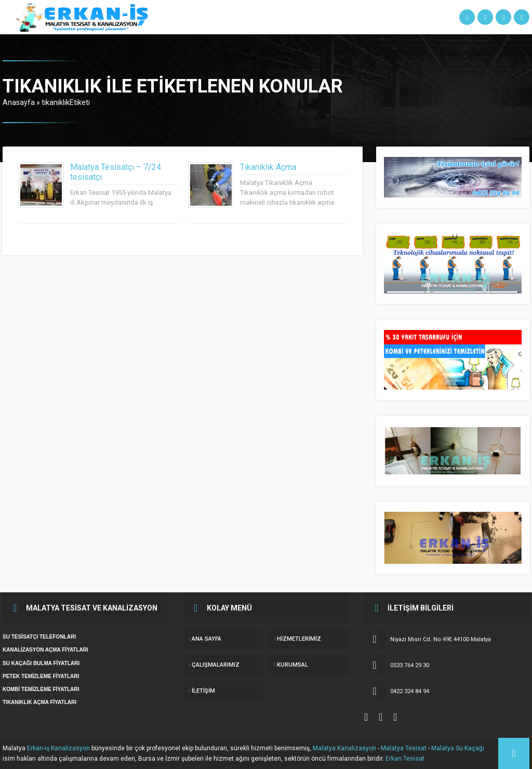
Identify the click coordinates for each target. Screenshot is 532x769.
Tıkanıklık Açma (268, 167)
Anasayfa (19, 102)
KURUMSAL (292, 665)
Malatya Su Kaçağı (458, 748)
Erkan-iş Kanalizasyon (58, 748)
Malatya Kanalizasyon (344, 748)
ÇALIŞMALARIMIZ (216, 665)
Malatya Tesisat (404, 748)
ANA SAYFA (207, 639)
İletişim (203, 691)
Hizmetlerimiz (299, 639)
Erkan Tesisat (405, 759)
